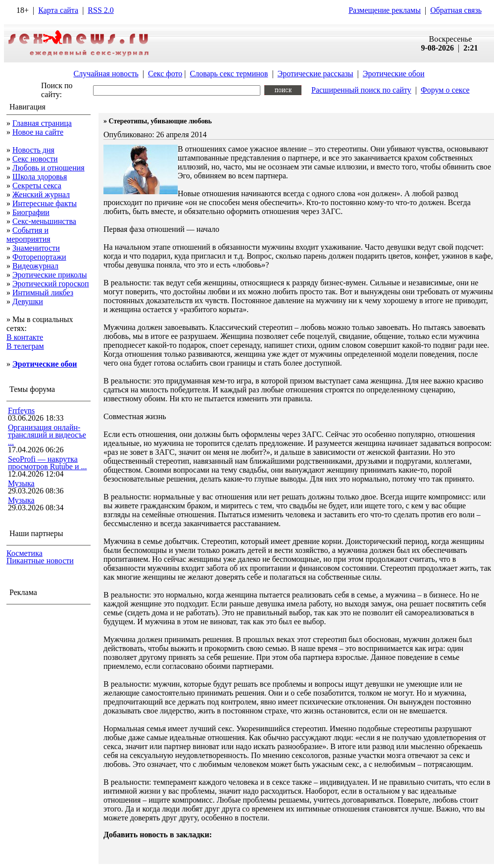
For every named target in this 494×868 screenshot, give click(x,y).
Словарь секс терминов (229, 74)
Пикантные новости (40, 561)
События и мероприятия (28, 235)
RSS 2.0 (100, 10)
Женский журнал (41, 194)
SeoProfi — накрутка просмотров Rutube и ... (48, 463)
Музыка (21, 483)
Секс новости (35, 159)
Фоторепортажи (39, 257)
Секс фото (165, 74)
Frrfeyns (21, 410)
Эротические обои (394, 74)
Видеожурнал (35, 266)
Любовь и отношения (49, 168)
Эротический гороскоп (51, 284)
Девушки (28, 301)
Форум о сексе (445, 90)
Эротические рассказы (316, 74)
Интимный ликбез (43, 293)
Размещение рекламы (385, 10)
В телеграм (25, 346)
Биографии (31, 212)
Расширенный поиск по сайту (361, 90)
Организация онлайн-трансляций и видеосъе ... (47, 435)
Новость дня (33, 150)
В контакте (25, 337)
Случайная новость (106, 74)
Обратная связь (456, 10)
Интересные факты (45, 203)
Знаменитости (36, 248)
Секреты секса (37, 186)
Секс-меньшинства (44, 221)
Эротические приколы (50, 275)
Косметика (25, 553)
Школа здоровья (40, 177)
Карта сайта (58, 10)
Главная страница (42, 123)
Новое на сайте (38, 132)
